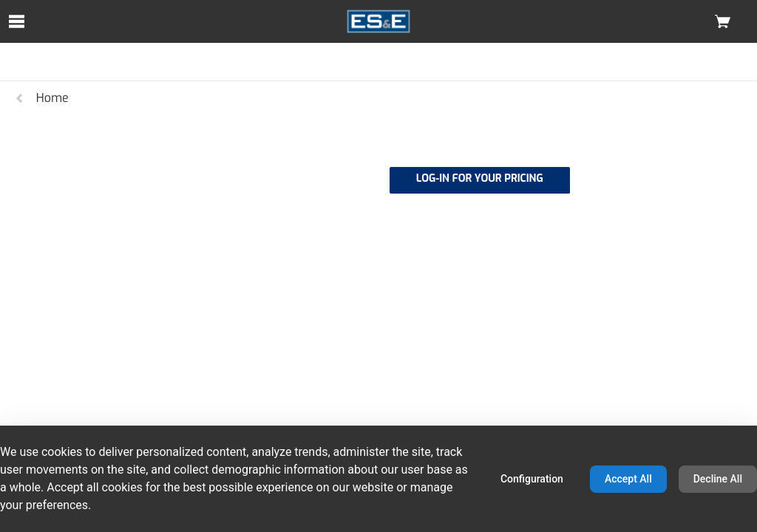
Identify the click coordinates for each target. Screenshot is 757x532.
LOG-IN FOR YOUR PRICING (480, 178)
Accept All (628, 479)
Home (41, 98)
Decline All (718, 479)
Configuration (532, 479)
